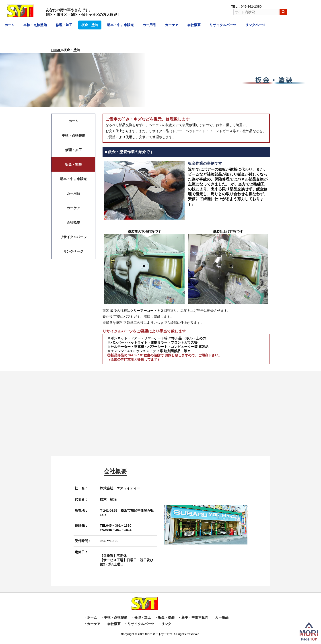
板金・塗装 (166, 617)
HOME (56, 50)
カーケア (94, 624)
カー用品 (222, 617)
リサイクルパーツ (141, 624)
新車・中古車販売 (195, 617)
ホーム (92, 617)
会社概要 (114, 624)
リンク (166, 624)
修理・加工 (143, 617)
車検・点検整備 (116, 617)
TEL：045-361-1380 (246, 6)
